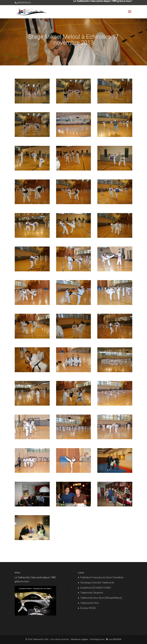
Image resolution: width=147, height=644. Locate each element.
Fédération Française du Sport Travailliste (102, 577)
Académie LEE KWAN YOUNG (96, 588)
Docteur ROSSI (88, 608)
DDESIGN (117, 639)
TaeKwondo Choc (90, 603)
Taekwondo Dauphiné (92, 593)
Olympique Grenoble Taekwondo (97, 583)
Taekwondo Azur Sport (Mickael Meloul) (101, 598)
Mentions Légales (80, 639)
